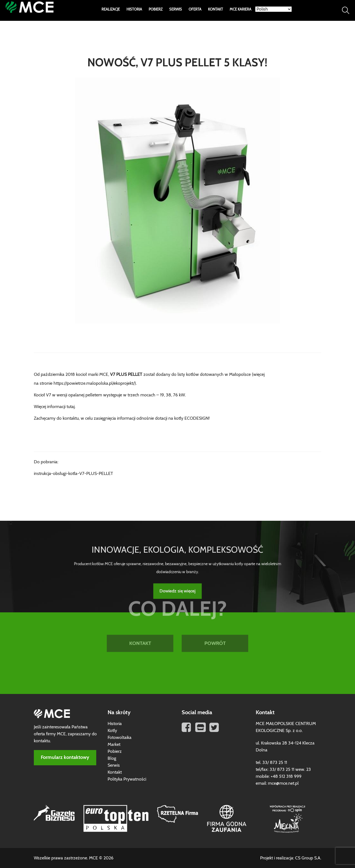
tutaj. (71, 407)
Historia (134, 10)
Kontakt (215, 10)
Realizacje (111, 10)
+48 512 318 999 (286, 776)
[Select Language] (273, 9)
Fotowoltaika (120, 738)
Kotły (112, 731)
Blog (112, 758)
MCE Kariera (240, 10)
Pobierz (156, 10)
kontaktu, (71, 418)
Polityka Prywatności (127, 779)
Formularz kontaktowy (65, 758)
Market (114, 744)
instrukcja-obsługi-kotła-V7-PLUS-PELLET (73, 474)
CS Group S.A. (308, 858)
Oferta (195, 10)
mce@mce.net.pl (283, 783)
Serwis (176, 10)
